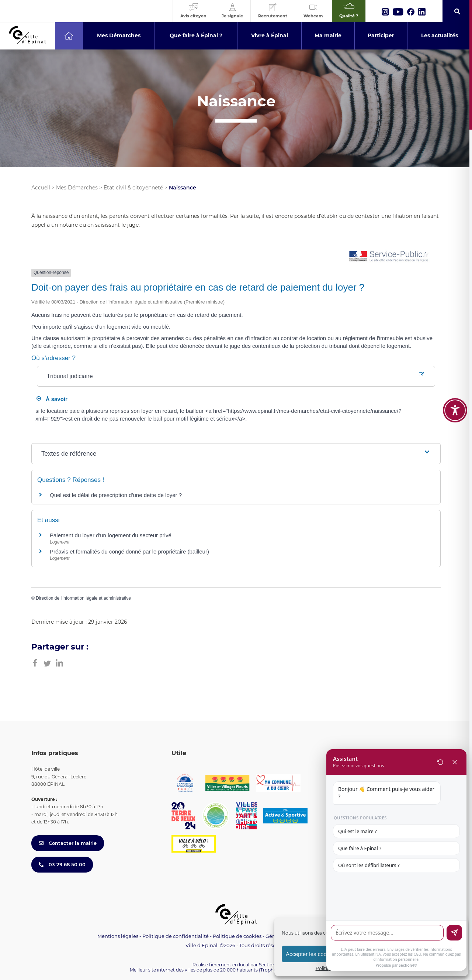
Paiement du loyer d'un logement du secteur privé (111, 535)
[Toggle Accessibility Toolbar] (455, 410)
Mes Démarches (77, 188)
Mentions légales (118, 936)
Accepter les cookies (311, 954)
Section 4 (269, 965)
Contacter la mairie (68, 843)
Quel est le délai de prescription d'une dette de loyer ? (116, 495)
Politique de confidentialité (176, 936)
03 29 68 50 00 (62, 864)
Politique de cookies (237, 936)
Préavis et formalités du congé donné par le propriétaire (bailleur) (129, 551)
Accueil (41, 188)
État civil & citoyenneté (133, 188)
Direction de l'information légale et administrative (83, 598)
